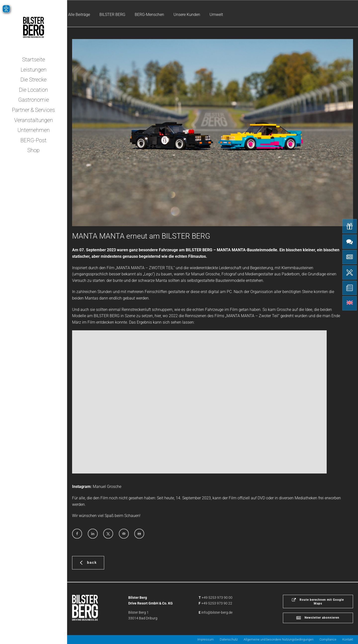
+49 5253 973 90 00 (217, 598)
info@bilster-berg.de (217, 612)
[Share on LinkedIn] (93, 534)
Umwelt (216, 15)
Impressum (206, 639)
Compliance (328, 639)
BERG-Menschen (149, 15)
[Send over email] (124, 534)
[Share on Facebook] (77, 534)
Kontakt (348, 639)
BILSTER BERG (112, 15)
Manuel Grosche (107, 487)
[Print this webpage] (139, 534)
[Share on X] (108, 534)
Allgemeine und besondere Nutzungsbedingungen (279, 639)
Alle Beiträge (79, 15)
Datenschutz (229, 639)
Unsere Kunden (187, 15)
